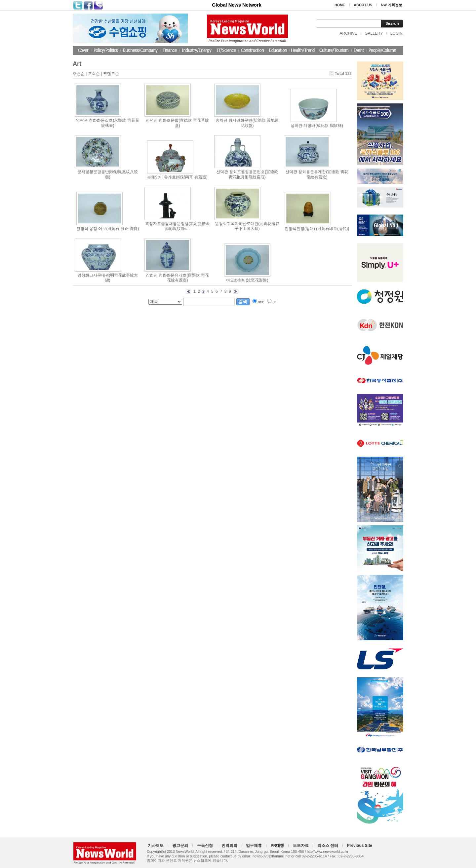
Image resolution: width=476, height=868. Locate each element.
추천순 (79, 74)
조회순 (94, 74)
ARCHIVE (348, 33)
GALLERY (374, 33)
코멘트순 (111, 74)
